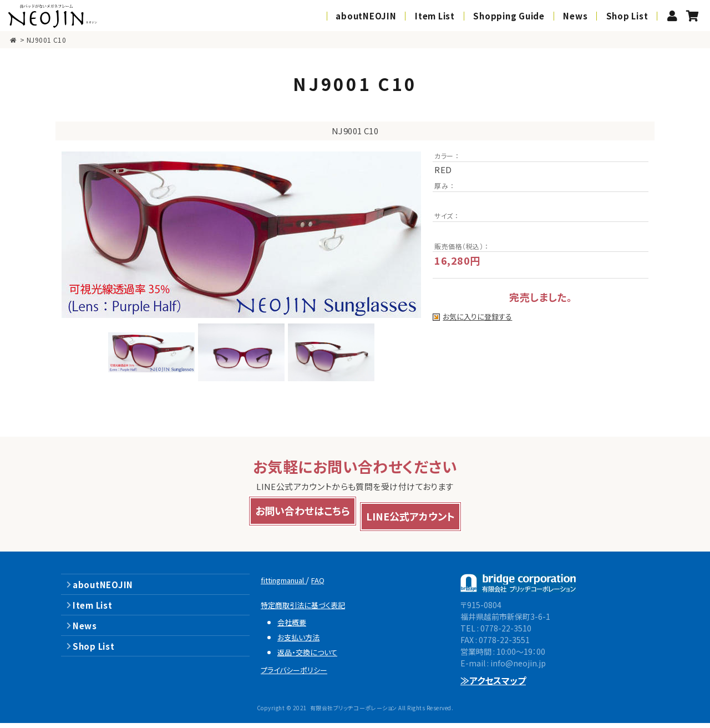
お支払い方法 (303, 642)
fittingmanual (290, 585)
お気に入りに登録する (479, 317)
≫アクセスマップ (493, 685)
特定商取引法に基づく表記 (310, 610)
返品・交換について (313, 657)
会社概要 (295, 627)
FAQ (334, 585)
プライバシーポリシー (300, 674)
